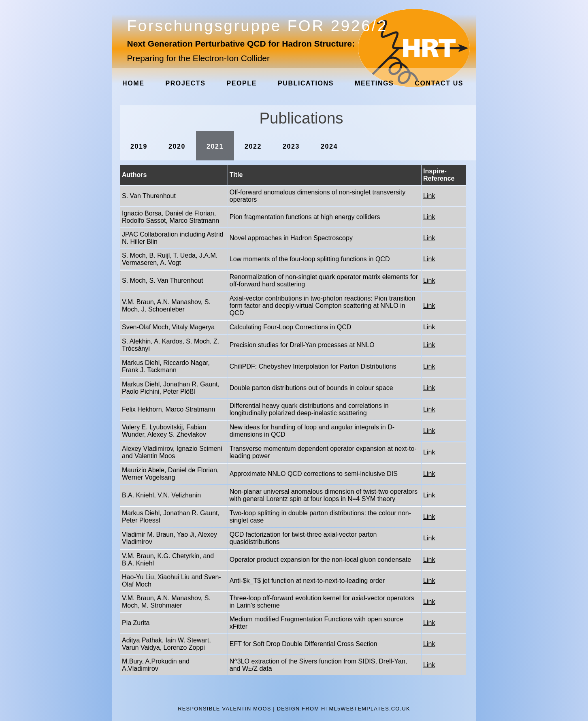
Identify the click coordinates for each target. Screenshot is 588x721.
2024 (329, 146)
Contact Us (439, 83)
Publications (306, 83)
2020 (177, 146)
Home (133, 83)
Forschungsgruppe (258, 26)
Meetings (374, 83)
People (242, 83)
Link (429, 196)
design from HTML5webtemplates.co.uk (344, 709)
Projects (185, 83)
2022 (253, 146)
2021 (215, 146)
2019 (139, 146)
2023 (291, 146)
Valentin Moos (247, 709)
